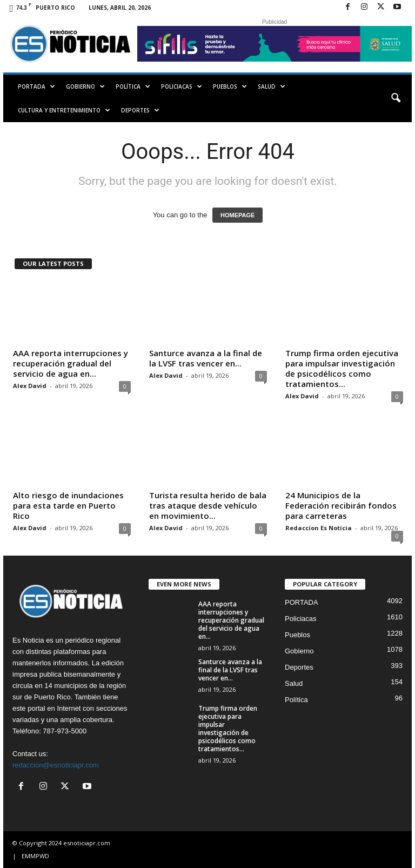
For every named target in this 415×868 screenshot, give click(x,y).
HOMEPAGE (237, 215)
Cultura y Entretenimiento (64, 110)
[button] (396, 98)
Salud (272, 86)
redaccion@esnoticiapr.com (56, 765)
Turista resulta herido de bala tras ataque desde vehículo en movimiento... (208, 505)
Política (133, 86)
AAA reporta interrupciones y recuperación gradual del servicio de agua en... (71, 363)
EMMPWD (35, 856)
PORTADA (36, 86)
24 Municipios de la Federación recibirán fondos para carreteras (341, 505)
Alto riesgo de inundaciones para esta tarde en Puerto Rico (68, 505)
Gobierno (85, 86)
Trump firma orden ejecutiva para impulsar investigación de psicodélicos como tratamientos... (342, 368)
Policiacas (182, 86)
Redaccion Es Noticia (319, 528)
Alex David (30, 386)
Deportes (140, 110)
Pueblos (230, 86)
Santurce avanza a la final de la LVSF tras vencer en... (206, 358)
